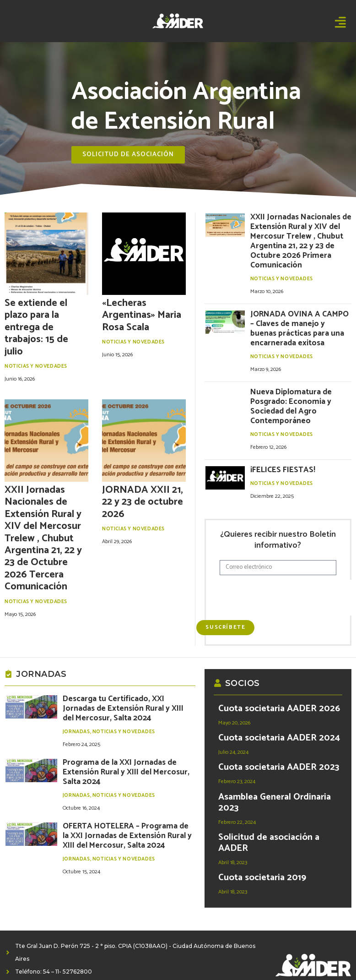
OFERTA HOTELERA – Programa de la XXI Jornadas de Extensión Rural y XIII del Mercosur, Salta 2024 (119, 779)
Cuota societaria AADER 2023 (279, 743)
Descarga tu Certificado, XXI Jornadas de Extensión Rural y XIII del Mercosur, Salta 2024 (128, 677)
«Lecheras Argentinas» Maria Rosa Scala (142, 315)
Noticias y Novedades (36, 366)
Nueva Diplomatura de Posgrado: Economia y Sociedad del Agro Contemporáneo (297, 359)
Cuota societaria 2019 (262, 852)
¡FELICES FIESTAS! (276, 413)
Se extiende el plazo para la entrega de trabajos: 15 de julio (36, 327)
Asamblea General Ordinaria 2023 (275, 777)
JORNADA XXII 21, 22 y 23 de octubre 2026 (143, 502)
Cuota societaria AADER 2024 (279, 713)
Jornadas (76, 692)
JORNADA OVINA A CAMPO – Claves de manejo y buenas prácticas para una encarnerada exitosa (300, 298)
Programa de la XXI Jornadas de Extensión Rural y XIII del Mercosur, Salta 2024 (121, 726)
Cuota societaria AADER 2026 (279, 684)
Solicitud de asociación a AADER (269, 818)
